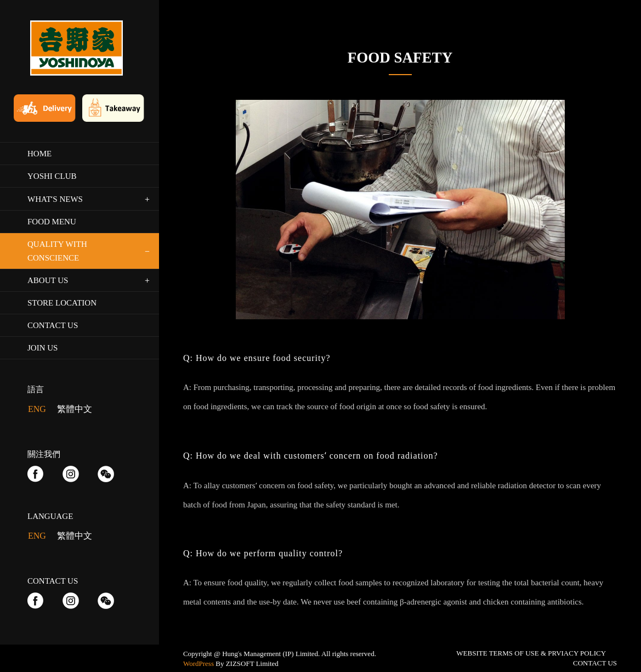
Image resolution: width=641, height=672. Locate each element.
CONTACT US (595, 663)
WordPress (198, 663)
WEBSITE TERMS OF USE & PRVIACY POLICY (531, 653)
